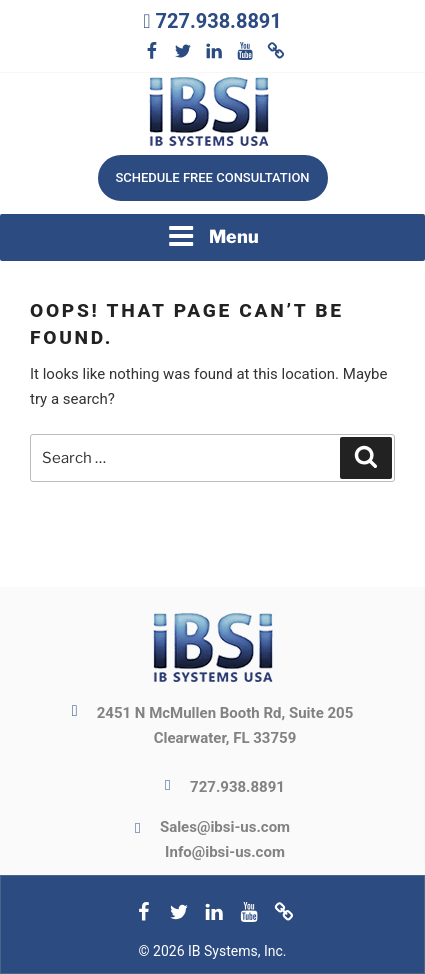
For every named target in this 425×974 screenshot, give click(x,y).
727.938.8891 (218, 21)
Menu (213, 236)
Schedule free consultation (212, 177)
